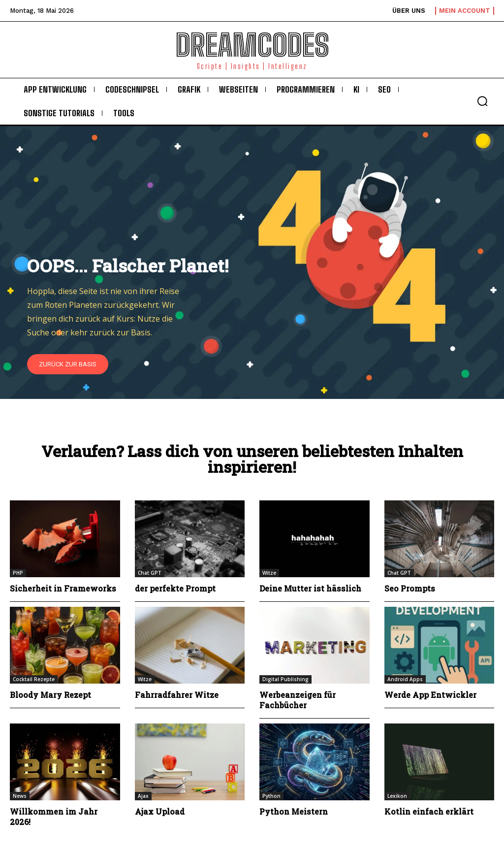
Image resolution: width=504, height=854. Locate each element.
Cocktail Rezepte (34, 679)
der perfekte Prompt (176, 588)
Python (271, 796)
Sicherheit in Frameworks (63, 588)
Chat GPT (150, 573)
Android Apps (405, 679)
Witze (269, 573)
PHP (18, 573)
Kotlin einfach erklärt (429, 811)
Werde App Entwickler (431, 695)
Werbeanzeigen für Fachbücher (298, 700)
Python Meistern (294, 811)
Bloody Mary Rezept (51, 695)
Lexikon (397, 796)
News (20, 796)
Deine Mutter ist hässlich (311, 588)
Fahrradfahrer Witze (177, 695)
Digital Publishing (285, 679)
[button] (482, 101)
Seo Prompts (410, 588)
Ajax (143, 796)
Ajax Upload (160, 811)
